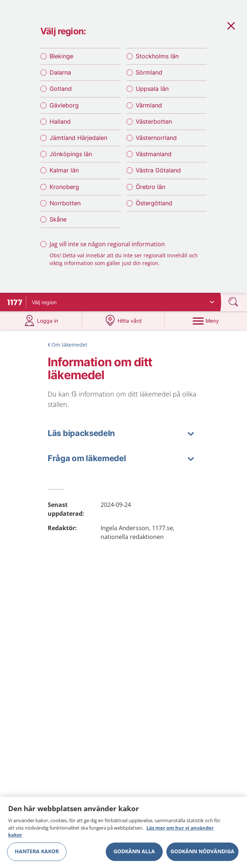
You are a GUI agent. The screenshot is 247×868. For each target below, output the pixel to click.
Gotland (61, 89)
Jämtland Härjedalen (78, 138)
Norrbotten (65, 203)
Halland (60, 121)
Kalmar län (64, 170)
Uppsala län (152, 89)
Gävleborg (64, 105)
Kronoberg (64, 187)
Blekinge (61, 56)
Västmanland (154, 154)
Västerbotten (154, 121)
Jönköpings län (71, 154)
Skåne (58, 219)
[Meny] (206, 320)
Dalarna (60, 72)
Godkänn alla (134, 854)
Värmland (149, 105)
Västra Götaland (158, 170)
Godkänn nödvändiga (202, 854)
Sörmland (149, 72)
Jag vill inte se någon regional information (107, 244)
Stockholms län (157, 56)
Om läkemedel (69, 345)
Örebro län (150, 187)
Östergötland (154, 203)
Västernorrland (156, 138)
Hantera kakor (37, 854)
